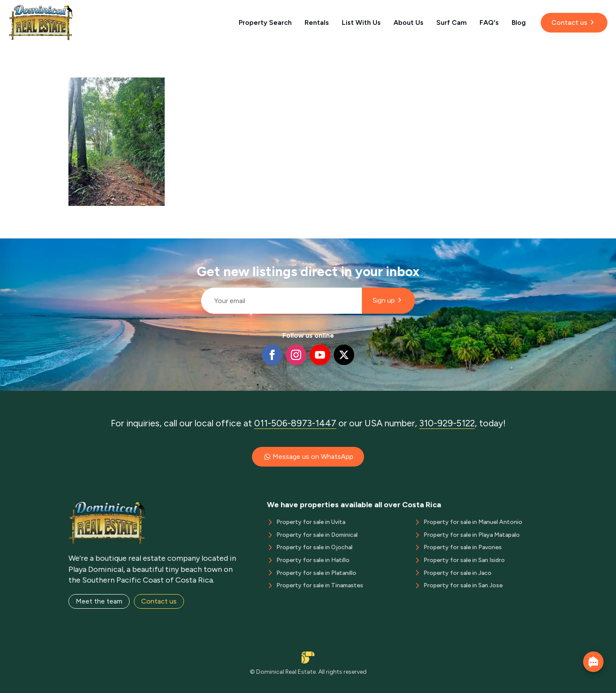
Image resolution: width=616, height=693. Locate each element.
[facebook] (272, 355)
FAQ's (489, 22)
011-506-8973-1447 (295, 423)
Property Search (265, 22)
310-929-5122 (447, 423)
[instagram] (296, 355)
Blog (519, 22)
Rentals (317, 22)
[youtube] (320, 355)
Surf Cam (452, 22)
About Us (409, 22)
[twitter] (344, 355)
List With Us (361, 22)
